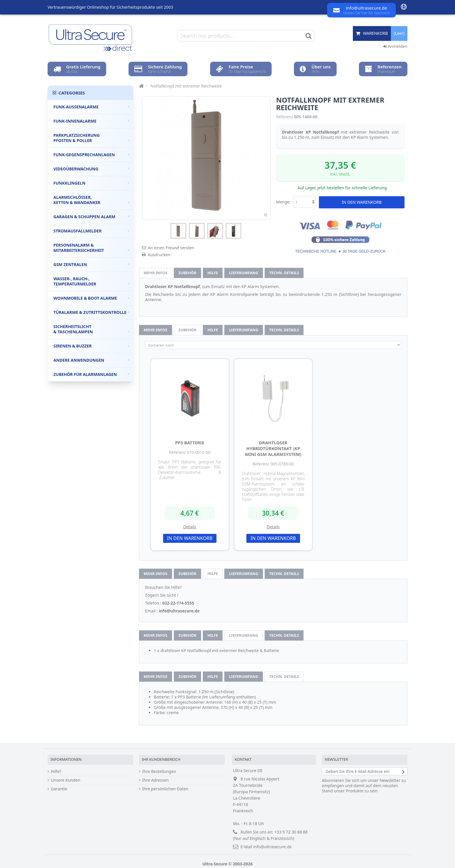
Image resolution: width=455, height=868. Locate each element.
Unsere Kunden (66, 780)
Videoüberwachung (91, 169)
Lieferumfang (244, 273)
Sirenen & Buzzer (91, 346)
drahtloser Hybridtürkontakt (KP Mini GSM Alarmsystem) (273, 448)
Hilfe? (56, 771)
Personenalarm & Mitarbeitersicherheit (91, 248)
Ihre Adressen (155, 780)
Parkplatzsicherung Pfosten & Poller (91, 138)
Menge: (284, 202)
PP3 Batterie (190, 443)
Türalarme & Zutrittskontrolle (91, 312)
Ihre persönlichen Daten (165, 789)
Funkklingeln (91, 183)
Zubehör (187, 273)
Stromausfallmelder (91, 231)
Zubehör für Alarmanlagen (91, 374)
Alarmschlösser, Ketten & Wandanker (91, 200)
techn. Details (284, 273)
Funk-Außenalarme (91, 107)
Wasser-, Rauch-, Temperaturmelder (91, 281)
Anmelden (395, 46)
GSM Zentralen (91, 264)
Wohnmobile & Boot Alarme (91, 298)
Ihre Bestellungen (159, 771)
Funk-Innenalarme (91, 121)
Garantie (59, 789)
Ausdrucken (159, 255)
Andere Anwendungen (91, 360)
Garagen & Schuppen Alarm (91, 217)
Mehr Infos (156, 273)
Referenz (285, 117)
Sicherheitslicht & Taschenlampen (91, 329)
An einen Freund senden (171, 248)
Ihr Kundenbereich (161, 759)
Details (190, 527)
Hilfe (213, 273)
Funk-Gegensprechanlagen (91, 155)
